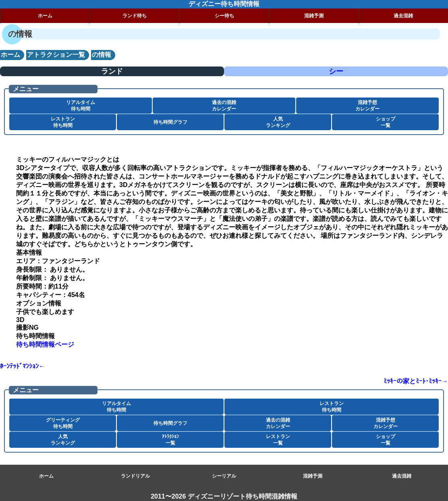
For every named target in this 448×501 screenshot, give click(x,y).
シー (336, 71)
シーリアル (224, 476)
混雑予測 (314, 16)
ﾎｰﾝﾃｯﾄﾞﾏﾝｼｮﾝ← (23, 366)
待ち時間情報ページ (45, 344)
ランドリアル (135, 476)
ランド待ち (135, 16)
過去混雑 (402, 476)
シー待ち (224, 16)
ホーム (45, 16)
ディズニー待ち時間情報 (224, 4)
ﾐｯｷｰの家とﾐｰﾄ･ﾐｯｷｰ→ (416, 381)
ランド (112, 71)
